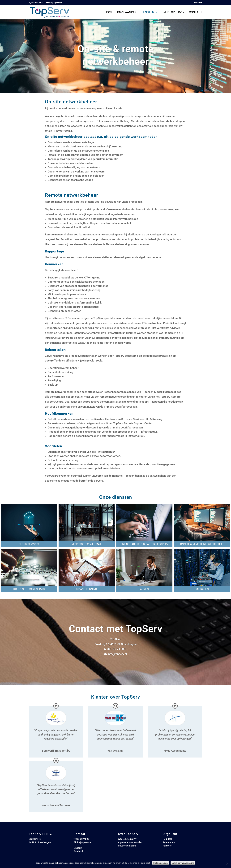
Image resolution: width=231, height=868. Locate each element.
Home (109, 12)
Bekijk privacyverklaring (183, 863)
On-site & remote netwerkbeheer (202, 544)
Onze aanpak (127, 12)
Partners (167, 846)
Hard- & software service (29, 589)
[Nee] (227, 864)
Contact (196, 12)
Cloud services (29, 544)
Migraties (202, 589)
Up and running (87, 589)
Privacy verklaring (127, 846)
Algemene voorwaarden (130, 842)
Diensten (147, 12)
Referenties (169, 842)
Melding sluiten (160, 863)
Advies (144, 589)
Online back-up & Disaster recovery (144, 544)
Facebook (78, 851)
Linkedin (78, 848)
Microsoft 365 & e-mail (87, 544)
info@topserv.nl (83, 842)
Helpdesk (198, 2)
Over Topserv (172, 12)
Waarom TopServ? (127, 839)
